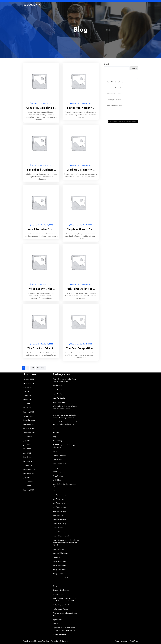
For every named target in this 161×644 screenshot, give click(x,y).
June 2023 (27, 396)
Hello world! (132, 122)
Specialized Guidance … (41, 170)
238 (33, 368)
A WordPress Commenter (117, 122)
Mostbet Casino (59, 516)
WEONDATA (32, 5)
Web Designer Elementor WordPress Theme (40, 641)
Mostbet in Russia (59, 520)
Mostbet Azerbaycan (60, 511)
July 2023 (27, 392)
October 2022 (29, 429)
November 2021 (29, 474)
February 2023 (29, 412)
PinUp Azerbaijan (59, 561)
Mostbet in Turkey (59, 524)
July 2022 (27, 441)
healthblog (57, 480)
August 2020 (28, 482)
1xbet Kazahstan (59, 402)
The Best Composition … (81, 348)
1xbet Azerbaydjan (59, 398)
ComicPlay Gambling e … (41, 108)
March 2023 (28, 408)
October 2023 (29, 379)
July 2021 (27, 478)
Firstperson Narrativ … (81, 108)
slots (54, 582)
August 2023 (28, 387)
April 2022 (27, 453)
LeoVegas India (59, 499)
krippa (55, 491)
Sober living (57, 586)
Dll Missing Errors (59, 472)
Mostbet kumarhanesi (61, 536)
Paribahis (56, 557)
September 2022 (29, 433)
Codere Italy (57, 460)
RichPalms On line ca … (81, 289)
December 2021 (29, 470)
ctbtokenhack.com (59, 464)
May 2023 (27, 400)
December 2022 (29, 420)
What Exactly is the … (41, 289)
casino (55, 451)
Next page (41, 368)
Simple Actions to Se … (81, 229)
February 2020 (29, 490)
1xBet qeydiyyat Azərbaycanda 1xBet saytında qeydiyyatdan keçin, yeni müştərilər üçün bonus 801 (65, 415)
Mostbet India (58, 528)
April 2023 (27, 404)
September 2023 (29, 383)
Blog (54, 437)
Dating (55, 468)
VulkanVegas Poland (60, 609)
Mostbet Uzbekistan (60, 553)
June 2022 (27, 445)
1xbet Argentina (59, 390)
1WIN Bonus (57, 386)
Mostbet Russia (59, 549)
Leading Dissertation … (81, 170)
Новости (56, 624)
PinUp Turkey (58, 574)
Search (107, 64)
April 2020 (27, 486)
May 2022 (27, 449)
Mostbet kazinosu (59, 532)
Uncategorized (58, 594)
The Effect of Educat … (41, 348)
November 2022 (29, 424)
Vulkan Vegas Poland (61, 605)
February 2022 (29, 461)
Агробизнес (57, 620)
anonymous (57, 433)
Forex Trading (58, 476)
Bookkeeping (57, 441)
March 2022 (28, 457)
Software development (61, 590)
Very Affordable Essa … (41, 229)
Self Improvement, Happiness (63, 578)
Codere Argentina (59, 456)
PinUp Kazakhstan (60, 570)
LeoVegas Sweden (59, 507)
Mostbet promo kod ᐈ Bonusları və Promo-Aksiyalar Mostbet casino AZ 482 (66, 543)
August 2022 (28, 437)
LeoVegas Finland (59, 495)
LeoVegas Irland (59, 503)
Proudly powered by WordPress (126, 641)
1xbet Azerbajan (59, 394)
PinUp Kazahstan (59, 566)
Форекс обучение (59, 635)
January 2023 (28, 416)
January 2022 (28, 465)
